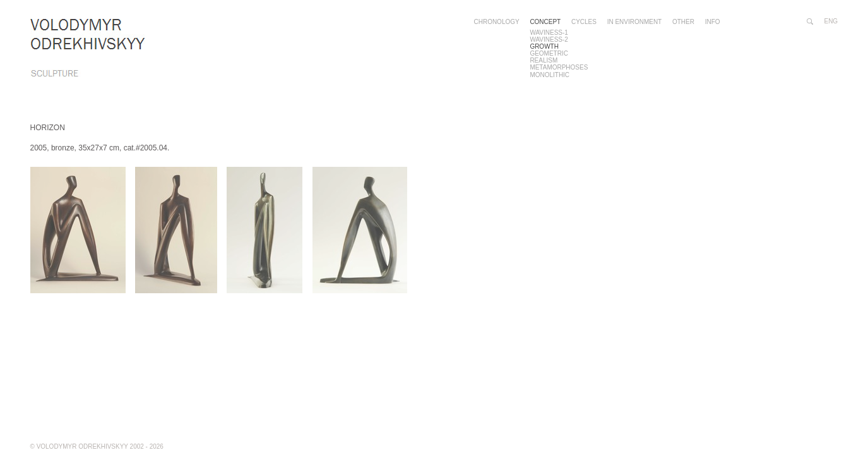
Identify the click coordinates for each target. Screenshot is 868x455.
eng (831, 21)
